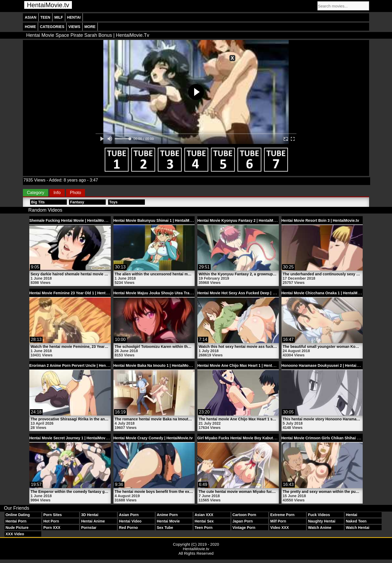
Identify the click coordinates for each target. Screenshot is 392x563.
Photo (76, 193)
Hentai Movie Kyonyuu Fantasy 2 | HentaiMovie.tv (241, 220)
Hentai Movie (168, 521)
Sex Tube (165, 528)
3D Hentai (90, 515)
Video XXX (280, 528)
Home (30, 27)
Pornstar (89, 528)
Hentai (74, 17)
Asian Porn (129, 515)
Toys (113, 202)
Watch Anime (320, 528)
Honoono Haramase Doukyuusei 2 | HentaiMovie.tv (326, 365)
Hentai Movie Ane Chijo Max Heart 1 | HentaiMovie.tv (244, 365)
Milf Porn (278, 521)
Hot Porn (51, 521)
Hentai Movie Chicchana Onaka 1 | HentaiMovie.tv (325, 293)
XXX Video (15, 534)
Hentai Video (130, 521)
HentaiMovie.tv (48, 5)
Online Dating (18, 515)
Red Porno (128, 528)
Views (74, 27)
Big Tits (38, 202)
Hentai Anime (93, 521)
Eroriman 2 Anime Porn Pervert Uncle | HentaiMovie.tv (77, 365)
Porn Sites (53, 515)
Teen (45, 17)
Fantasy (77, 202)
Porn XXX (52, 528)
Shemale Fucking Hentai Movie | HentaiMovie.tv (71, 220)
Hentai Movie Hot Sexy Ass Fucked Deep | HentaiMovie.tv (248, 293)
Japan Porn (243, 521)
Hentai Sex (204, 521)
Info (57, 193)
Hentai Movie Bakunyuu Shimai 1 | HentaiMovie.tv (157, 220)
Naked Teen (356, 521)
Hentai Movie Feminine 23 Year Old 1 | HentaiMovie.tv (76, 293)
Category (36, 193)
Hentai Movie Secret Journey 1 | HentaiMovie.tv (71, 438)
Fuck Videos (319, 515)
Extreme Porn (282, 515)
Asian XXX (204, 515)
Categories (52, 27)
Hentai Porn (16, 521)
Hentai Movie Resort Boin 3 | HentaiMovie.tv (320, 220)
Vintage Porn (244, 528)
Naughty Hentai (322, 521)
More (90, 27)
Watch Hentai (358, 528)
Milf (59, 17)
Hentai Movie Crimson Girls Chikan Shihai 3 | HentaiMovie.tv (335, 438)
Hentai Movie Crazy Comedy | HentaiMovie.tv (153, 438)
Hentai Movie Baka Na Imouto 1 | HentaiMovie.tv (156, 365)
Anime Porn (167, 515)
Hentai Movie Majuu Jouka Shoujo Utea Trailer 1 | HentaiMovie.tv (171, 293)
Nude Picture (17, 528)
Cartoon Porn (244, 515)
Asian (31, 17)
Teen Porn (204, 528)
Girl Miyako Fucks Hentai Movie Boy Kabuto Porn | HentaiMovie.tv (256, 438)
